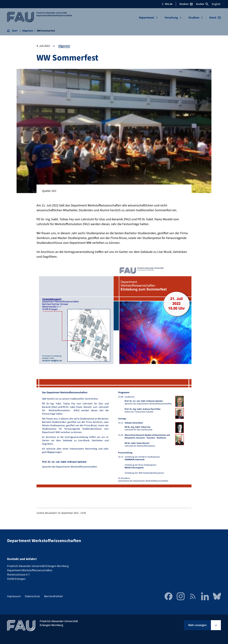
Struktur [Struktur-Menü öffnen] (186, 4)
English (216, 4)
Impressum (14, 596)
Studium (194, 18)
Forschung (171, 18)
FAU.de (167, 4)
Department (147, 18)
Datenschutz (32, 596)
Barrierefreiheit (53, 596)
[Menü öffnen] (215, 18)
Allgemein (64, 46)
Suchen (202, 4)
